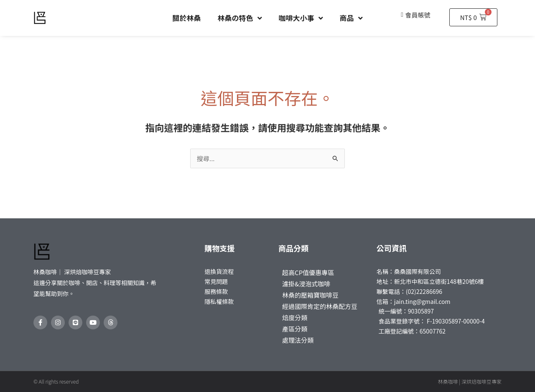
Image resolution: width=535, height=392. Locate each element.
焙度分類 (295, 317)
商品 (351, 18)
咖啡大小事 (301, 18)
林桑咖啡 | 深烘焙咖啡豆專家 (470, 381)
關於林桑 (187, 18)
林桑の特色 (240, 18)
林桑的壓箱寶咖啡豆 (310, 295)
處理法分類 (298, 340)
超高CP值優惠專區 (308, 272)
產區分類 (295, 329)
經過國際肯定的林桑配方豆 (320, 306)
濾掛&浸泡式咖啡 (306, 284)
